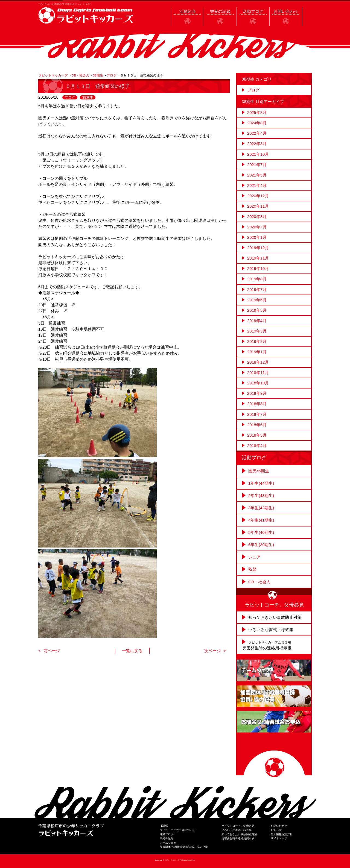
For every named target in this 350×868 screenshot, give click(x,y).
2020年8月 (257, 217)
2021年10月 (258, 154)
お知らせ (276, 830)
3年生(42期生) (261, 508)
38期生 (88, 97)
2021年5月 (257, 175)
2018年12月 (258, 362)
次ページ (212, 651)
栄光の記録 (167, 838)
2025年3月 (257, 113)
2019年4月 (257, 321)
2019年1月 (257, 352)
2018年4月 (257, 446)
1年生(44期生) (261, 483)
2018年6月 (257, 425)
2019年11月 (258, 258)
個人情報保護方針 (282, 834)
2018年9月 (257, 393)
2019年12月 (258, 248)
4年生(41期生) (261, 520)
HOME (164, 826)
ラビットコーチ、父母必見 (238, 826)
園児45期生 (259, 471)
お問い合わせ (279, 826)
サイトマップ (279, 838)
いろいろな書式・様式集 (271, 630)
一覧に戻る (132, 651)
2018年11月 (258, 373)
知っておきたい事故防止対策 (275, 617)
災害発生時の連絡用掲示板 (238, 838)
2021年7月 (257, 165)
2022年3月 (257, 144)
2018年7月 (257, 414)
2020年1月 (257, 237)
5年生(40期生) (261, 532)
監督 (252, 569)
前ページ (52, 651)
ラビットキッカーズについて (177, 830)
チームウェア (168, 843)
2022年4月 (257, 133)
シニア (254, 557)
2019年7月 (257, 290)
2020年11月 (258, 206)
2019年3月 (257, 331)
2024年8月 (257, 123)
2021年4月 (257, 186)
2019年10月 (258, 269)
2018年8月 (257, 404)
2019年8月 (257, 279)
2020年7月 (257, 227)
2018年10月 (258, 383)
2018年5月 (257, 435)
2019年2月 (257, 342)
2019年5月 (257, 310)
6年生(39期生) (261, 545)
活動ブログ (167, 834)
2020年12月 (258, 196)
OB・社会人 (259, 582)
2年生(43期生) (261, 496)
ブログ (70, 97)
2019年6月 (257, 300)
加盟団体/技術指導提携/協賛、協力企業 (184, 847)
